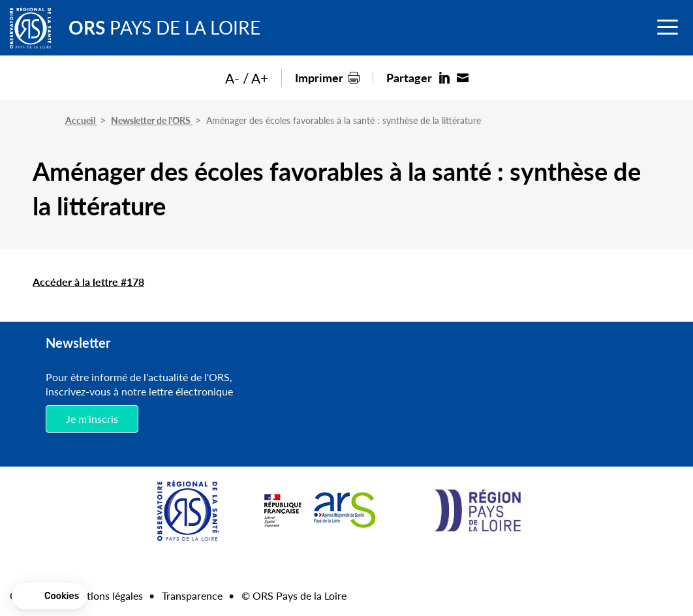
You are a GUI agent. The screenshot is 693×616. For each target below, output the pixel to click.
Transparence (192, 595)
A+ (260, 78)
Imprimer (319, 77)
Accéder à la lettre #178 (88, 282)
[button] (49, 596)
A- (232, 78)
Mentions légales (104, 595)
